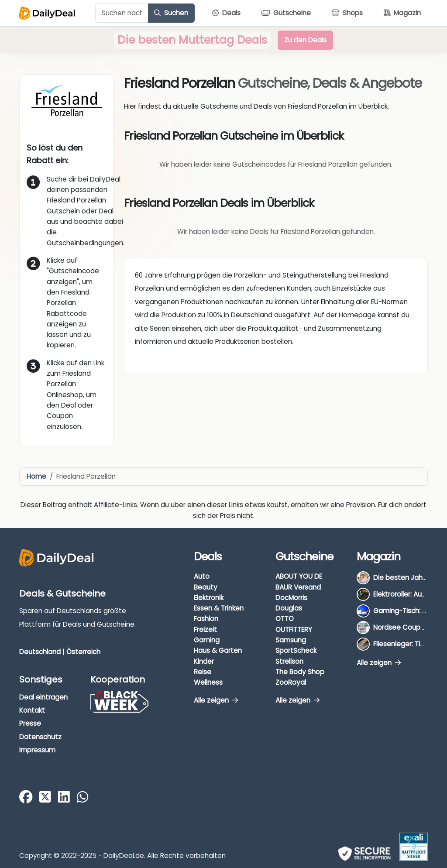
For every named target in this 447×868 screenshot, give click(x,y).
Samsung (291, 640)
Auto (202, 576)
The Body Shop (300, 672)
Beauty (206, 587)
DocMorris (291, 598)
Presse (30, 723)
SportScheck (296, 650)
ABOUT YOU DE (299, 576)
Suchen (171, 13)
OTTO (285, 619)
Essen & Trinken (219, 608)
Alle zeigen (216, 700)
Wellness (208, 682)
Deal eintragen (43, 697)
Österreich (83, 652)
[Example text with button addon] (122, 13)
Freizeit (205, 630)
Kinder (204, 661)
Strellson (289, 661)
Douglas (289, 608)
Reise (203, 672)
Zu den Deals (305, 40)
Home (36, 476)
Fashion (206, 619)
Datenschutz (40, 737)
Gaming (207, 640)
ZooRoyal (291, 682)
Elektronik (209, 598)
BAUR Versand (298, 587)
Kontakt (32, 710)
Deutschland (40, 652)
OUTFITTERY (294, 630)
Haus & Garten (218, 650)
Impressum (37, 750)
